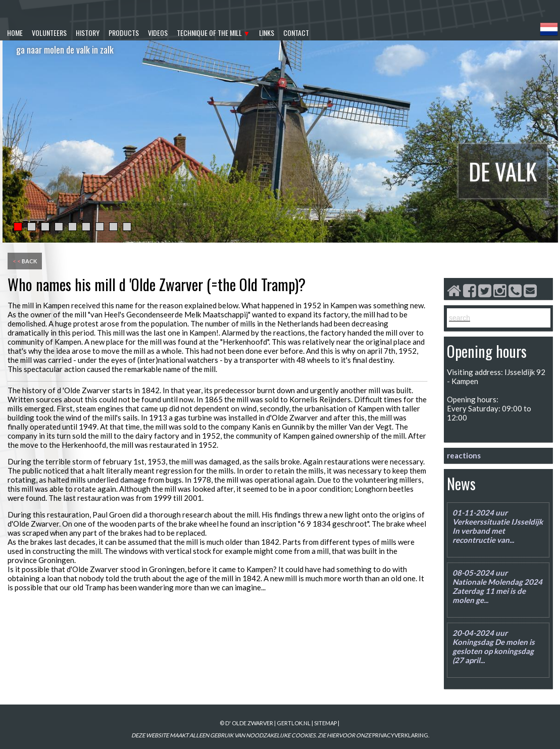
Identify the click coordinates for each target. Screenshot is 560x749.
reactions (464, 455)
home (15, 33)
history (88, 33)
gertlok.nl (294, 723)
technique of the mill (209, 33)
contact (296, 33)
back (25, 261)
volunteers (49, 33)
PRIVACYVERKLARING (400, 735)
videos (158, 33)
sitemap (325, 723)
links (267, 33)
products (124, 33)
